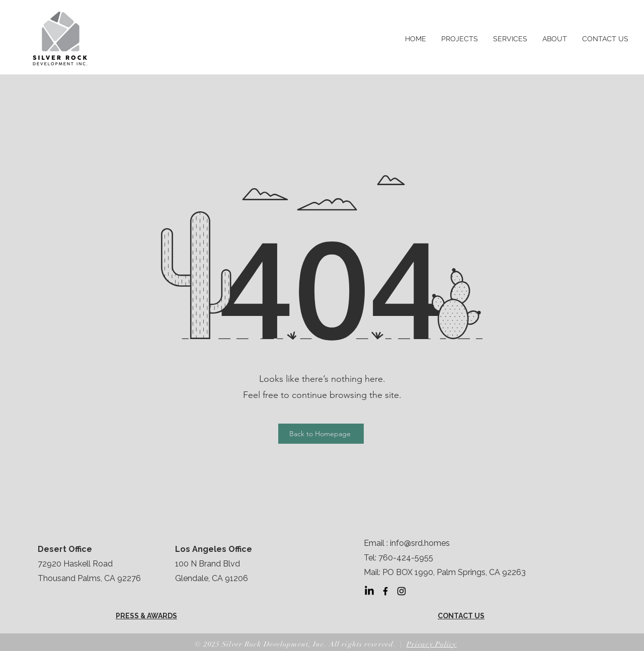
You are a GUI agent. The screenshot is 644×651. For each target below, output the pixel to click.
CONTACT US (461, 616)
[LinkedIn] (369, 591)
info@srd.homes (420, 543)
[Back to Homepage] (321, 434)
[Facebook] (385, 591)
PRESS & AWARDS (146, 616)
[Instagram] (401, 591)
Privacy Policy (432, 644)
